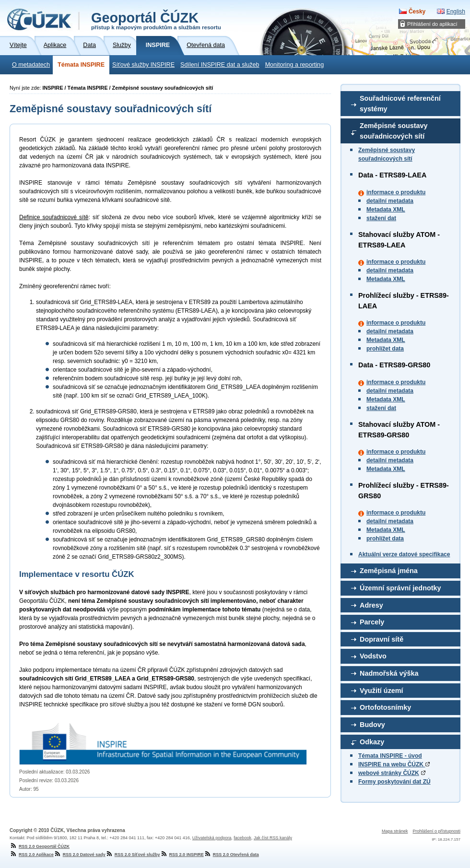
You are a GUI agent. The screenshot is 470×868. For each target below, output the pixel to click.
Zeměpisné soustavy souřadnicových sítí (394, 131)
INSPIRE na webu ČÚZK (394, 764)
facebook (242, 838)
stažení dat (381, 218)
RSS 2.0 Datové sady (80, 855)
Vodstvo (373, 656)
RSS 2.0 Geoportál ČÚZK (40, 846)
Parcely (372, 622)
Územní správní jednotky (400, 588)
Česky (417, 12)
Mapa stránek (395, 831)
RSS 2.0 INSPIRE (182, 855)
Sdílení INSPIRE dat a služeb (220, 65)
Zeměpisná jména (389, 571)
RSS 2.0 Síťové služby (133, 855)
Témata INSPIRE (81, 65)
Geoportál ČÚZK (156, 20)
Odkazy (372, 742)
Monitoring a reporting (295, 65)
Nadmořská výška (389, 673)
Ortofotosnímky (385, 707)
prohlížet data (385, 349)
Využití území (382, 691)
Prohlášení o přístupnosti (436, 831)
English (456, 12)
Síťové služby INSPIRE (143, 65)
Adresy (371, 605)
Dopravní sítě (382, 639)
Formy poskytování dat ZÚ (394, 782)
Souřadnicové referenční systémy (400, 104)
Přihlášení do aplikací (432, 24)
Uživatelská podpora (212, 838)
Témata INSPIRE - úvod (390, 756)
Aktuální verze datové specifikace (404, 554)
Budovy (372, 725)
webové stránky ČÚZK (389, 773)
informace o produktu (396, 192)
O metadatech (31, 65)
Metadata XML (386, 210)
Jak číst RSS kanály (273, 838)
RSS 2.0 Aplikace (32, 855)
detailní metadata (390, 201)
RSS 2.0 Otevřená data (231, 855)
